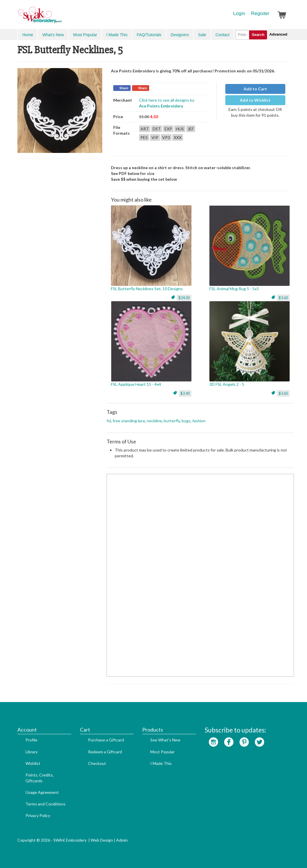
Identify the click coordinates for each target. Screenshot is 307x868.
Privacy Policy (38, 815)
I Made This (117, 35)
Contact (222, 35)
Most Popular (85, 35)
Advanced (278, 34)
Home (28, 35)
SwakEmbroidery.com (61, 17)
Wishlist (33, 763)
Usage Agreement (42, 792)
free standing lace (129, 421)
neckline (154, 421)
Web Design (102, 840)
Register (260, 13)
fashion (199, 421)
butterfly (172, 421)
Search (258, 35)
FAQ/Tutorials (149, 35)
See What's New (165, 740)
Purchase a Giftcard (106, 740)
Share (124, 88)
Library (32, 752)
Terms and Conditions (45, 804)
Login (239, 13)
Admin (122, 840)
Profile (31, 740)
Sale (202, 35)
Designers (180, 35)
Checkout (97, 763)
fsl (109, 421)
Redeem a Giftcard (105, 752)
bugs (186, 421)
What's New (53, 35)
